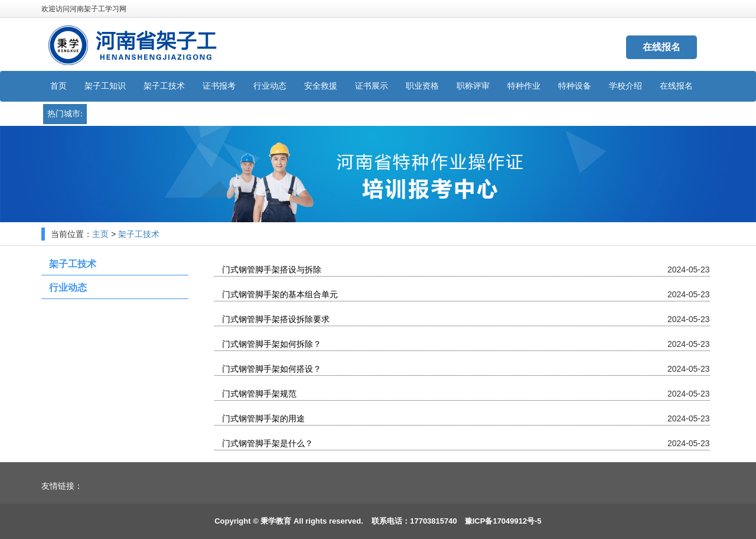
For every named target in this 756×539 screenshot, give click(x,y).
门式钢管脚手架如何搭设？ (271, 369)
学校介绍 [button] (625, 86)
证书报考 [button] (219, 86)
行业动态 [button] (270, 86)
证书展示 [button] (372, 86)
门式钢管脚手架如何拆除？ (271, 344)
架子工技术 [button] (164, 86)
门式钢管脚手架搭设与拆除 (271, 270)
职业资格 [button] (422, 86)
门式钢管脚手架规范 (259, 394)
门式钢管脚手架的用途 (263, 419)
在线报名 (661, 47)
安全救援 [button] (321, 86)
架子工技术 (139, 234)
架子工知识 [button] (105, 86)
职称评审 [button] (473, 86)
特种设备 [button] (575, 86)
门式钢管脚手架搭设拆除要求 (275, 319)
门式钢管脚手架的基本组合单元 (279, 295)
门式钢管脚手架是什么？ (267, 444)
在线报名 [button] (676, 86)
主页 (100, 234)
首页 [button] (58, 86)
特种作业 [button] (524, 86)
